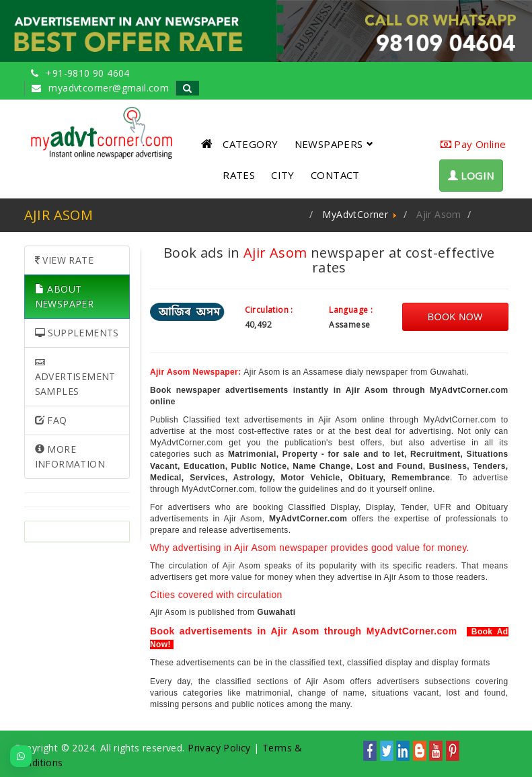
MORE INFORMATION (70, 456)
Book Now (455, 317)
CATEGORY (250, 144)
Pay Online (473, 144)
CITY (283, 175)
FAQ (51, 420)
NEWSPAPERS (334, 144)
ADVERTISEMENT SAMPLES (75, 377)
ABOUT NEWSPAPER (65, 296)
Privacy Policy (219, 748)
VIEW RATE (64, 260)
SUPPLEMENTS (77, 333)
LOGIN (471, 176)
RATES (239, 175)
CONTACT (335, 175)
